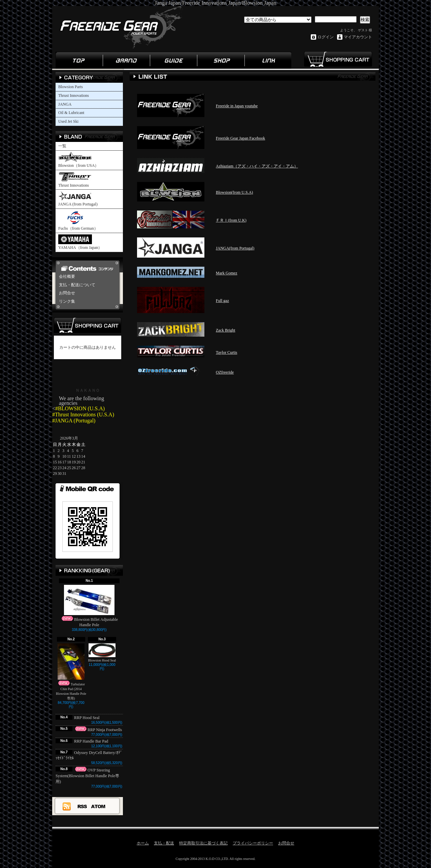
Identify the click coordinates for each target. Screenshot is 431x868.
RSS (82, 806)
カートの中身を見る (88, 325)
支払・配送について (77, 285)
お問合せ (67, 293)
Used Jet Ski (68, 121)
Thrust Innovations (74, 96)
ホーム (79, 60)
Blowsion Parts (71, 87)
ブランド (126, 60)
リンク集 (268, 60)
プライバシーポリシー (253, 843)
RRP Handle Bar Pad (91, 741)
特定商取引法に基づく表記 (203, 843)
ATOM (98, 806)
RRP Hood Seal (89, 718)
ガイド (173, 60)
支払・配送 (164, 843)
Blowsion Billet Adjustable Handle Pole (89, 606)
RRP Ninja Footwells (98, 730)
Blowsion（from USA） (78, 160)
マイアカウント (358, 37)
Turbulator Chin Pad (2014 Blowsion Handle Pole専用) (71, 672)
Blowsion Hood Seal (102, 653)
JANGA (65, 104)
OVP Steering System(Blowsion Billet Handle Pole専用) (87, 776)
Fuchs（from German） (78, 220)
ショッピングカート (338, 59)
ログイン (326, 37)
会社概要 (67, 276)
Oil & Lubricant (71, 113)
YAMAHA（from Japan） (80, 242)
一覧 (62, 146)
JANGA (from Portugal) (78, 199)
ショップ (221, 60)
